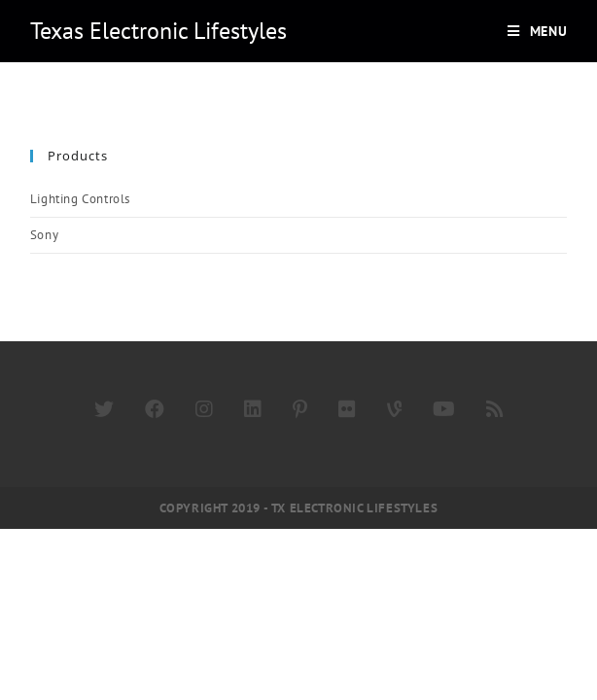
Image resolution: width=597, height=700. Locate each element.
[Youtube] (444, 409)
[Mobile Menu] (538, 31)
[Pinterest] (300, 409)
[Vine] (394, 409)
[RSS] (495, 409)
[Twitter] (104, 409)
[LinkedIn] (253, 409)
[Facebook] (155, 409)
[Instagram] (204, 409)
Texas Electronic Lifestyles (158, 31)
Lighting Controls (80, 199)
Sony (44, 235)
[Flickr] (347, 409)
